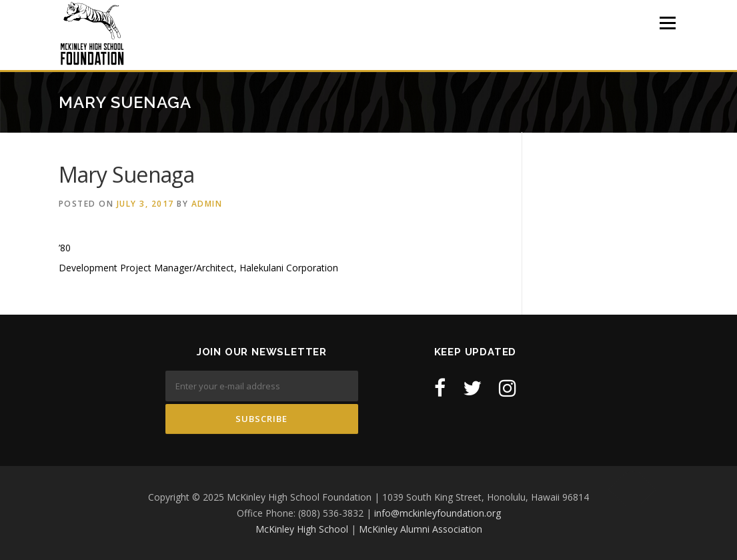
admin (207, 204)
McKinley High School (302, 529)
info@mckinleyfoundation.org (438, 513)
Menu (667, 23)
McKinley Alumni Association (421, 529)
